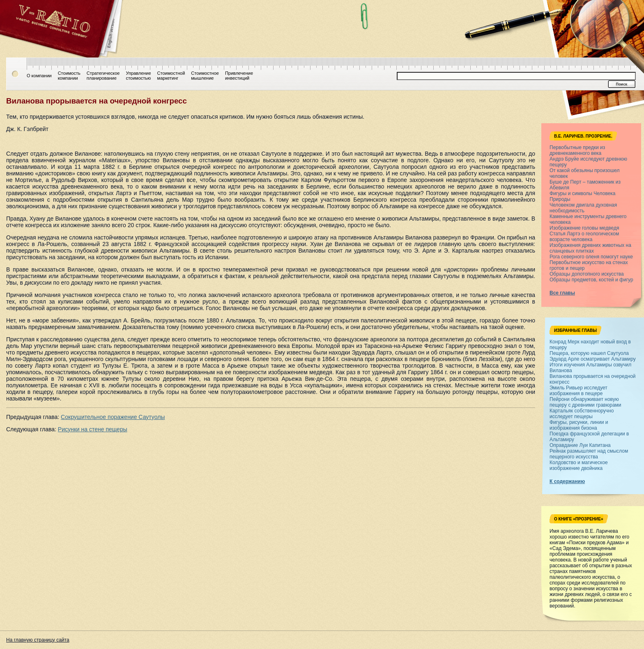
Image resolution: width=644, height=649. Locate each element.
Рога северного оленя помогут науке (591, 257)
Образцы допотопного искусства (587, 274)
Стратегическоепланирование (103, 76)
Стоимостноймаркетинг (171, 76)
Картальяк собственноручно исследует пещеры (582, 414)
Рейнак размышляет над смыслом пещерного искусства (589, 454)
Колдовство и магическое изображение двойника (579, 465)
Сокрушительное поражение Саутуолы (113, 417)
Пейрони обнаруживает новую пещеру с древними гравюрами (585, 402)
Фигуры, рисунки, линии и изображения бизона (579, 425)
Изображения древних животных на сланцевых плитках (590, 248)
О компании (39, 76)
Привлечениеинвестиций (239, 76)
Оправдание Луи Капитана (580, 445)
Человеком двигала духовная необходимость (583, 208)
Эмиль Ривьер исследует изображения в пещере (578, 391)
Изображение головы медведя (584, 228)
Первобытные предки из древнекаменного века (577, 150)
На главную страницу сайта (38, 640)
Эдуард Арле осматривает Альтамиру (593, 359)
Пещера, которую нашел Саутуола (589, 353)
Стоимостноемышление (205, 76)
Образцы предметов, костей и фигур (591, 280)
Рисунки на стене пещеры (93, 429)
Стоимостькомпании (69, 76)
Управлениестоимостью (138, 76)
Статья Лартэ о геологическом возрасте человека (584, 237)
